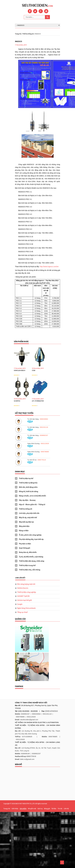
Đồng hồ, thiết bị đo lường (28, 491)
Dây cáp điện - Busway (27, 500)
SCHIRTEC (17, 401)
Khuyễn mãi (32, 809)
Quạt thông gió (24, 548)
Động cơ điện (24, 531)
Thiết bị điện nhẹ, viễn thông (30, 570)
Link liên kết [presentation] (20, 578)
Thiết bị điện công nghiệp (27, 592)
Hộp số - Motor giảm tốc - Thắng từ (32, 505)
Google (20, 604)
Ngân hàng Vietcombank (26, 608)
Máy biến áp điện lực (26, 522)
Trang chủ (18, 34)
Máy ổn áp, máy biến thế (28, 518)
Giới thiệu (15, 809)
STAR (34, 370)
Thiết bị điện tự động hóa (28, 483)
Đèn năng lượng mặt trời (26, 584)
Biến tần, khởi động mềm (28, 487)
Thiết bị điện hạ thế (26, 478)
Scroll (62, 862)
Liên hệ (66, 809)
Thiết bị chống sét (28, 34)
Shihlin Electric (23, 588)
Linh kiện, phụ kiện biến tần (29, 513)
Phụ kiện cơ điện (25, 544)
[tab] (37, 478)
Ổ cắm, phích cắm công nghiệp (30, 535)
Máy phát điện (24, 526)
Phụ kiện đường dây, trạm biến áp (31, 539)
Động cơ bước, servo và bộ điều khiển (32, 496)
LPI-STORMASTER (38, 401)
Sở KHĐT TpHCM (23, 596)
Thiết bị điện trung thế (27, 565)
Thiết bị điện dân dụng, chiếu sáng (32, 561)
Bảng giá (47, 809)
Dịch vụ (40, 809)
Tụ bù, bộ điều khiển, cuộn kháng (31, 557)
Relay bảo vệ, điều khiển (28, 552)
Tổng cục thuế (22, 612)
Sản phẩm (23, 809)
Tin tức (60, 809)
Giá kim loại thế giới (25, 600)
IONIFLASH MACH (20, 370)
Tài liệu (54, 809)
